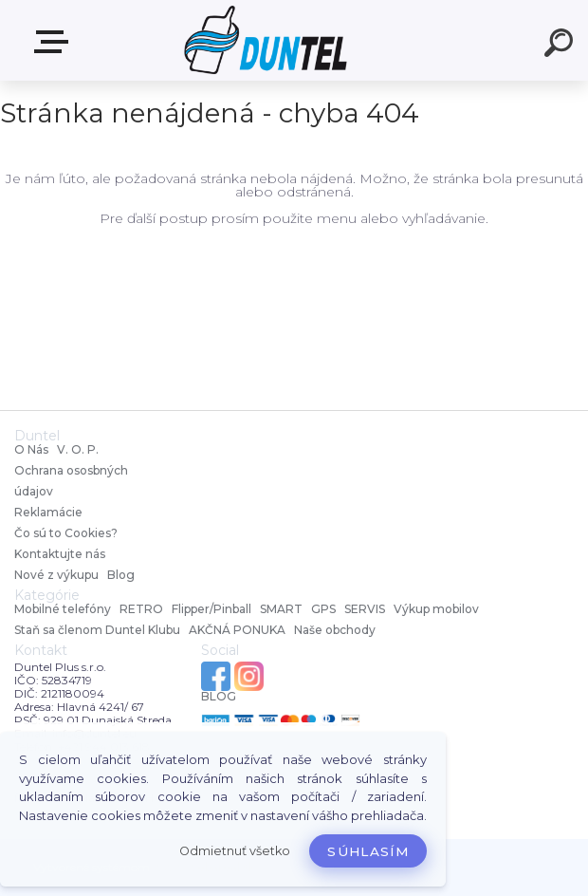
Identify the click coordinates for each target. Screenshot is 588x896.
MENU (55, 42)
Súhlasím (368, 851)
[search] (561, 46)
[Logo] (266, 40)
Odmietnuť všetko (235, 851)
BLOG (219, 697)
